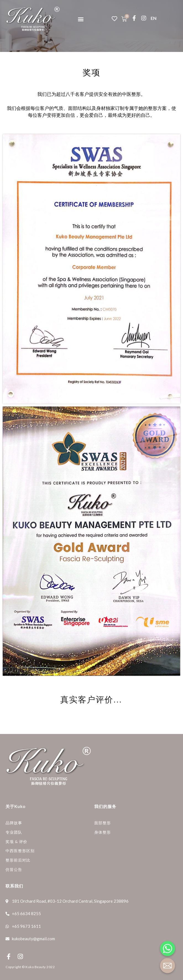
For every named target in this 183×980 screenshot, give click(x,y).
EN (154, 18)
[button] (81, 19)
